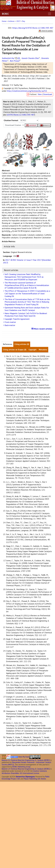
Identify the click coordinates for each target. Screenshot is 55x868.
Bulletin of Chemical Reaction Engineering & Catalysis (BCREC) (26, 760)
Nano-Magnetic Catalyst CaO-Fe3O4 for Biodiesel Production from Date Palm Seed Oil (26, 315)
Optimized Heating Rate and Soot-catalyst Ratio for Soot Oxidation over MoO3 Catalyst (26, 309)
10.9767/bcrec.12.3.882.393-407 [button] (21, 115)
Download (48, 94)
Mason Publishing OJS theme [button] (35, 779)
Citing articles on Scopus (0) (15, 350)
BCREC (5, 14)
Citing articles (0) (22, 344)
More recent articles (42, 329)
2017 (18, 21)
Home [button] (4, 21)
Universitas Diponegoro (25, 777)
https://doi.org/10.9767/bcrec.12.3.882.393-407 (33, 28)
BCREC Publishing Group (22, 767)
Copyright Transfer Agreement (17, 319)
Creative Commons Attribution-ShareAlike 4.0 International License (24, 772)
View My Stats (24, 757)
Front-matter (10, 322)
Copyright (33, 350)
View (40, 94)
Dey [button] (24, 21)
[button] (3, 88)
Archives (11, 21)
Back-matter (10, 325)
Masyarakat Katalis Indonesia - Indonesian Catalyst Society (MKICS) (27, 763)
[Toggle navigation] (50, 14)
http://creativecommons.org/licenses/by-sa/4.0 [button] (27, 91)
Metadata (43, 350)
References (8, 344)
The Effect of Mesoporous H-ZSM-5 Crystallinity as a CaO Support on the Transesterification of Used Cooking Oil (27, 294)
